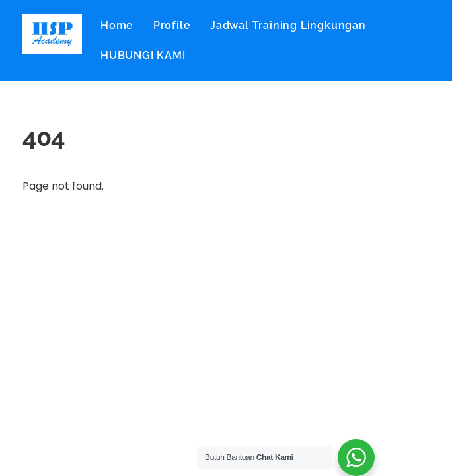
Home (117, 25)
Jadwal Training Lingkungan (288, 25)
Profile (172, 25)
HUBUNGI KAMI (143, 55)
